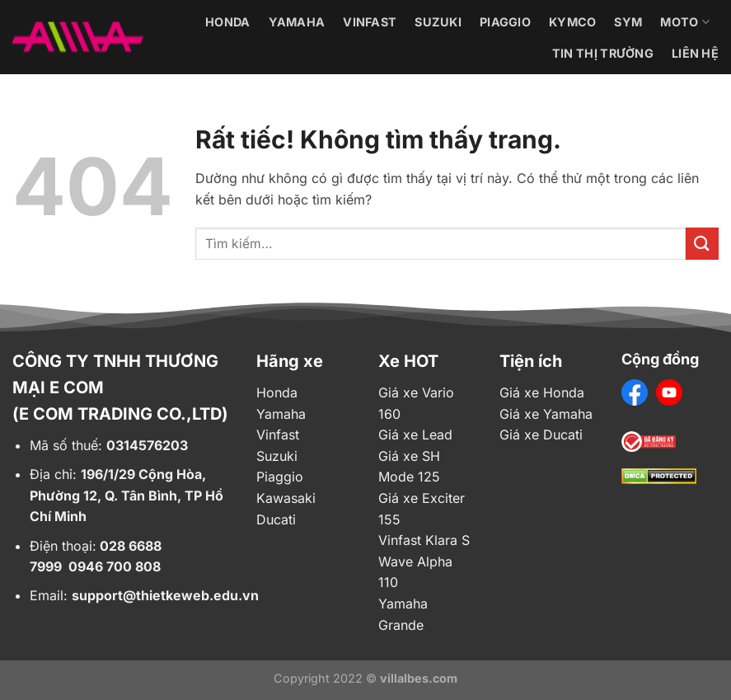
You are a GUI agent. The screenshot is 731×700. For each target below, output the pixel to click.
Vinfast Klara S (424, 540)
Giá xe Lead (415, 435)
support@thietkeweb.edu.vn (165, 595)
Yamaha (297, 22)
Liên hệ (695, 53)
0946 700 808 (115, 566)
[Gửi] (702, 244)
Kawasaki (286, 498)
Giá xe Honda (542, 392)
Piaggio (505, 22)
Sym (628, 22)
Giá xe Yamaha (546, 414)
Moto (685, 22)
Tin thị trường (603, 53)
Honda (227, 22)
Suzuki (438, 22)
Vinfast (370, 22)
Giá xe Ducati (541, 435)
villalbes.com (419, 678)
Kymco (572, 22)
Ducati (276, 519)
